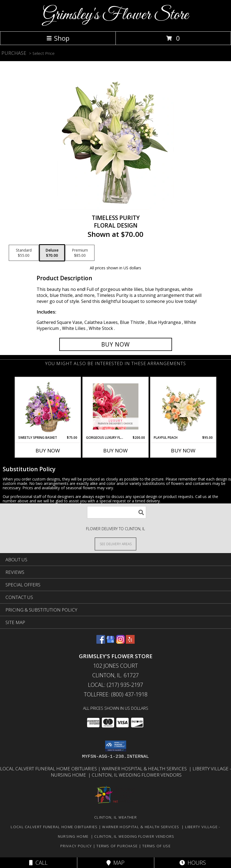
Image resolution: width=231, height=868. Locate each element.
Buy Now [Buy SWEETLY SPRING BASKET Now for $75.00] (48, 451)
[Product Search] (117, 512)
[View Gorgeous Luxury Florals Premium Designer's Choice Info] (116, 406)
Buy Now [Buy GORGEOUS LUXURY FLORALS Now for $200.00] (115, 451)
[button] (116, 746)
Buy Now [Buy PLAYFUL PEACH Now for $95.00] (183, 451)
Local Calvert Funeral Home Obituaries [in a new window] (49, 769)
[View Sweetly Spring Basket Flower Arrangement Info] (48, 406)
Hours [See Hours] (193, 863)
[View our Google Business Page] (111, 642)
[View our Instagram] (120, 642)
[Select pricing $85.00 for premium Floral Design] (80, 253)
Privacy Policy (76, 846)
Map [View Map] (115, 863)
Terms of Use (156, 846)
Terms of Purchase (117, 846)
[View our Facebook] (101, 642)
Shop (58, 38)
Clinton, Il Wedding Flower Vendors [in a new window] (137, 775)
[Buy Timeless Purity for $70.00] (116, 344)
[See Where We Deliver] (115, 544)
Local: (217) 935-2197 (115, 685)
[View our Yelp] (130, 642)
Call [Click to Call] (38, 863)
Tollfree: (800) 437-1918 (116, 694)
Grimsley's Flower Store (115, 15)
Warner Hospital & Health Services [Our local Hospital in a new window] (145, 769)
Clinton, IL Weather (115, 817)
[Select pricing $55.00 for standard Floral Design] (24, 253)
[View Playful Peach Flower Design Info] (183, 406)
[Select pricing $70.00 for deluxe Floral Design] (52, 253)
